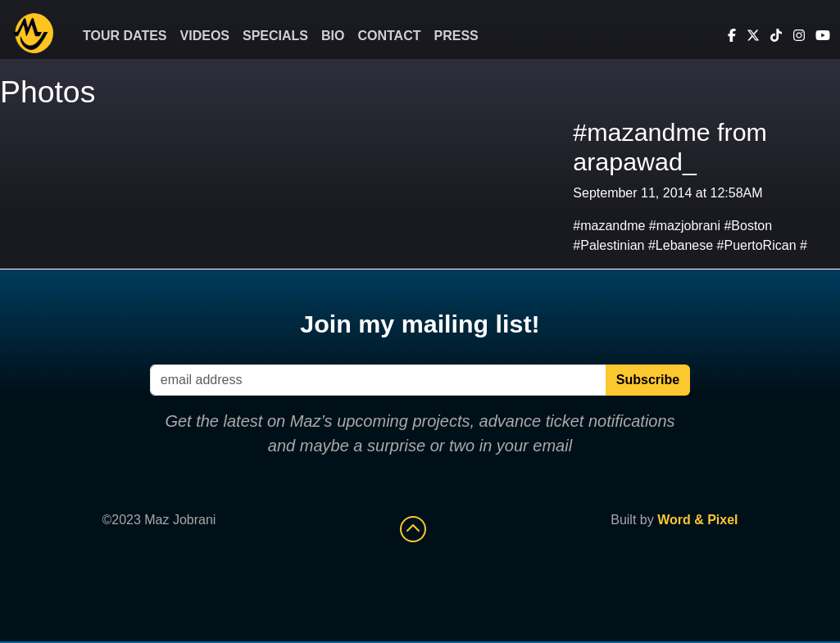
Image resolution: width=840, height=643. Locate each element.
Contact (389, 36)
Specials (275, 36)
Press (456, 36)
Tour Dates (125, 36)
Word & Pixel (697, 520)
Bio (333, 36)
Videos (205, 36)
